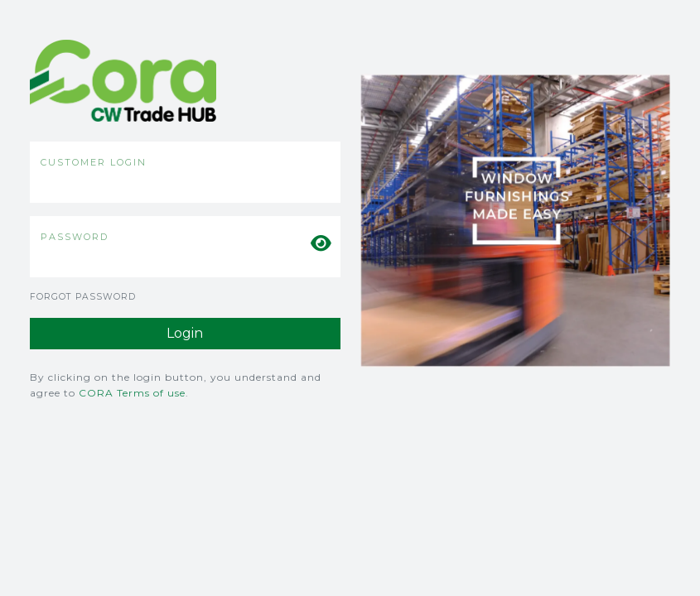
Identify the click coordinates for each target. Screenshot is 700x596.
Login (185, 333)
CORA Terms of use (132, 393)
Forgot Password (83, 297)
